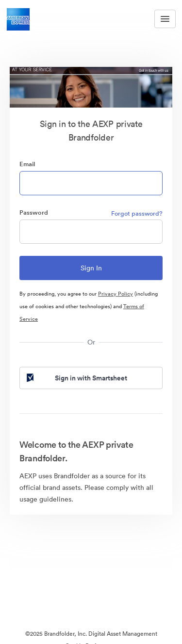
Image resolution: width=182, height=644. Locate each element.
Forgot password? (137, 213)
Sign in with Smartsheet (76, 378)
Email (27, 164)
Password (34, 212)
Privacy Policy (116, 294)
